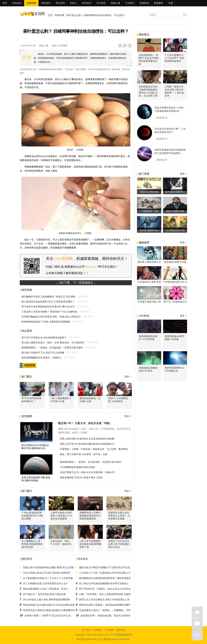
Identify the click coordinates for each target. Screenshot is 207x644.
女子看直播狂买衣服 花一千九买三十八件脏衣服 (48, 578)
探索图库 (159, 3)
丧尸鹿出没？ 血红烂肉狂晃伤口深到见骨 (44, 594)
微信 (197, 623)
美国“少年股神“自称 (175, 211)
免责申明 (121, 630)
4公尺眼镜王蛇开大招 (175, 230)
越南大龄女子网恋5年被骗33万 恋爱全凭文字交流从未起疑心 (110, 568)
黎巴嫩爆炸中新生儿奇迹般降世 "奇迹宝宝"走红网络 (48, 297)
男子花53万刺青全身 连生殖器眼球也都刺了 (44, 338)
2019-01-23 (162, 139)
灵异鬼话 (46, 3)
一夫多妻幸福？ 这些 (149, 211)
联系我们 (98, 630)
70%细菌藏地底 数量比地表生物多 (77, 467)
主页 (50, 15)
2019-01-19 (162, 118)
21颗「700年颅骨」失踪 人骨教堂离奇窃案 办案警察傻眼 (108, 594)
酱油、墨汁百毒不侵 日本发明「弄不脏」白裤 (84, 454)
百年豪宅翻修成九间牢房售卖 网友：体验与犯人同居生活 (51, 317)
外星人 (73, 3)
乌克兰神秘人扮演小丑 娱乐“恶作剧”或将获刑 (47, 573)
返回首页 (197, 612)
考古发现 (60, 3)
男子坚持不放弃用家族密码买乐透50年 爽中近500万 (48, 307)
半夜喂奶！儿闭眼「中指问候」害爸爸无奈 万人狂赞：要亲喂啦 (94, 449)
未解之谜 (115, 3)
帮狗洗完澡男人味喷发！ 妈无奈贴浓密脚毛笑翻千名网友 (109, 605)
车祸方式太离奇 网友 (149, 192)
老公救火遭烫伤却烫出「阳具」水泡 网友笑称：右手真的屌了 (53, 343)
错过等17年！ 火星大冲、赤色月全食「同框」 (85, 423)
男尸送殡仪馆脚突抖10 (175, 192)
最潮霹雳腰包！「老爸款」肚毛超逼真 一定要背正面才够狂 (52, 348)
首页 (5, 3)
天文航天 (130, 3)
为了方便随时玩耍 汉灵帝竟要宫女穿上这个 (46, 584)
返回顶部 (197, 635)
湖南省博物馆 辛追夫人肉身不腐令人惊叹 (81, 478)
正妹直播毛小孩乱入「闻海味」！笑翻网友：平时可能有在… (111, 610)
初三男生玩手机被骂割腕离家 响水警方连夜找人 (104, 584)
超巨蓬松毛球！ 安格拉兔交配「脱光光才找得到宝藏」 (109, 616)
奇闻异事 (31, 3)
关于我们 (86, 630)
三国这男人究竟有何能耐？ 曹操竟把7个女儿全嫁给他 (49, 312)
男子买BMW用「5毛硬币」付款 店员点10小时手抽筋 (106, 589)
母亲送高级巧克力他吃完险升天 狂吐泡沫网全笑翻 (49, 605)
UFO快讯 (101, 3)
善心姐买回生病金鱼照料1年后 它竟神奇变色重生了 (48, 302)
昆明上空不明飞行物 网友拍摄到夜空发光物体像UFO (87, 444)
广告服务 (109, 630)
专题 (171, 3)
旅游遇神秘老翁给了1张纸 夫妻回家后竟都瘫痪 (46, 322)
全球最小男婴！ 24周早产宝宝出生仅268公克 (48, 616)
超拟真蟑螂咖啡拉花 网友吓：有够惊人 (42, 358)
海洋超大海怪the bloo (149, 230)
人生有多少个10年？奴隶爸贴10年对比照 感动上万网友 (108, 573)
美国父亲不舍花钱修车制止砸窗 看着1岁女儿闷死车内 (51, 568)
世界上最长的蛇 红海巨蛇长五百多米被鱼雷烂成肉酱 (87, 439)
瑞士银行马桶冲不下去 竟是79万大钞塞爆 (43, 353)
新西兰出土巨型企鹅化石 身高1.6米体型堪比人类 (104, 600)
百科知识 (17, 3)
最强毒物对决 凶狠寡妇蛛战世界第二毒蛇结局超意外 (106, 578)
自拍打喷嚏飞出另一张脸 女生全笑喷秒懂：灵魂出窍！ (88, 472)
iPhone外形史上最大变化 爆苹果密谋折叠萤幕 (46, 600)
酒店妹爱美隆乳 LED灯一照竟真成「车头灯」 (47, 589)
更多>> (128, 377)
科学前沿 (87, 3)
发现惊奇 (144, 3)
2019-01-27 (162, 160)
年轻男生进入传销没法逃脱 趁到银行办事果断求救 (49, 610)
